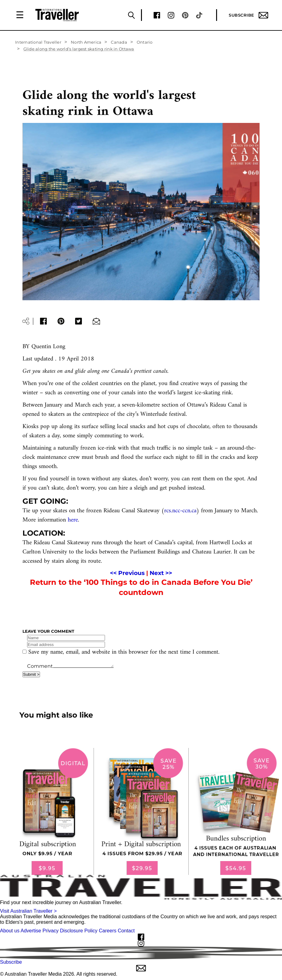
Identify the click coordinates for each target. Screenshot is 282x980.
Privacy (50, 931)
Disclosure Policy (79, 931)
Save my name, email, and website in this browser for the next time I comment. (124, 652)
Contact (126, 931)
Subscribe (248, 15)
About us (10, 931)
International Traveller (38, 42)
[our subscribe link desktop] (141, 811)
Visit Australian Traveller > (28, 911)
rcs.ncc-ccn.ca (180, 511)
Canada (119, 42)
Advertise (31, 931)
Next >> (161, 573)
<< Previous (127, 573)
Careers (108, 931)
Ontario (145, 42)
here (73, 520)
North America (86, 42)
